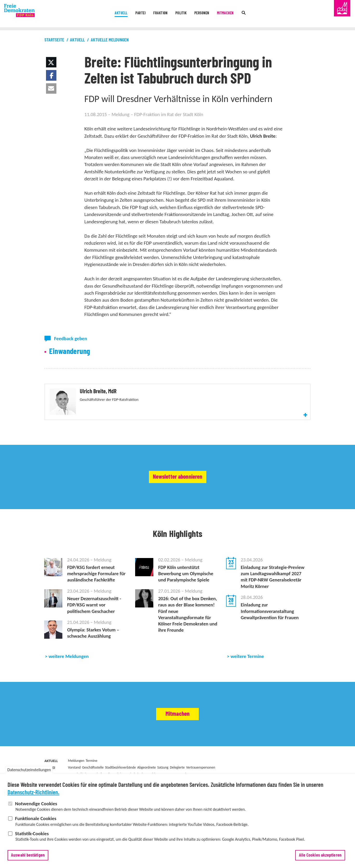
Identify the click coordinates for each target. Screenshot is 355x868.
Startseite (54, 40)
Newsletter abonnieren (178, 488)
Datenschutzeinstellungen (29, 770)
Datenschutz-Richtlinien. (34, 793)
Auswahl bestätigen (28, 855)
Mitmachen (238, 14)
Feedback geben (71, 338)
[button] (51, 62)
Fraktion (156, 14)
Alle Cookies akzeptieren (320, 855)
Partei (131, 14)
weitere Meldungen (69, 672)
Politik (182, 14)
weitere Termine (247, 672)
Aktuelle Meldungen (110, 40)
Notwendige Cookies (36, 804)
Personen (208, 14)
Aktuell (107, 14)
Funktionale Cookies (36, 818)
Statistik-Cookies (32, 834)
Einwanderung (70, 352)
